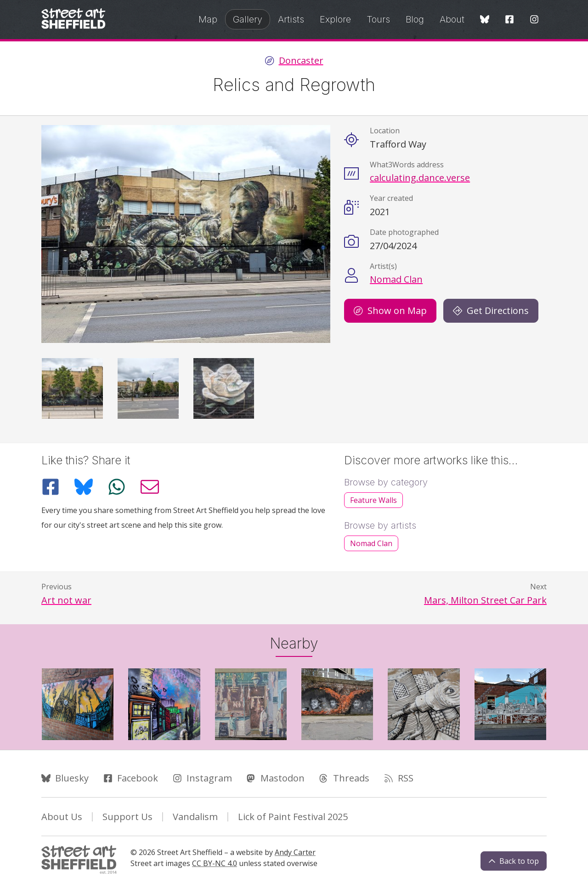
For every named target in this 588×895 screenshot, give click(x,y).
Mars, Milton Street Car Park (485, 600)
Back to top (514, 861)
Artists (291, 19)
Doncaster (301, 61)
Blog (415, 19)
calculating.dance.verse (420, 178)
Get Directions (491, 311)
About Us (62, 817)
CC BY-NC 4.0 (215, 863)
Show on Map (390, 311)
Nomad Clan (396, 279)
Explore (335, 19)
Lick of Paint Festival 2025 (293, 817)
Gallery (248, 19)
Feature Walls (373, 500)
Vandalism (195, 817)
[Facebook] (509, 20)
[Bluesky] (485, 20)
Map (208, 19)
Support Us (127, 817)
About (452, 19)
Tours (378, 19)
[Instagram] (534, 20)
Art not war (66, 600)
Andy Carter (295, 852)
